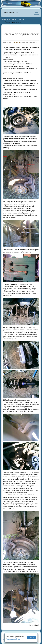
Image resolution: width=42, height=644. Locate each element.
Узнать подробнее (13, 639)
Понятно (32, 637)
